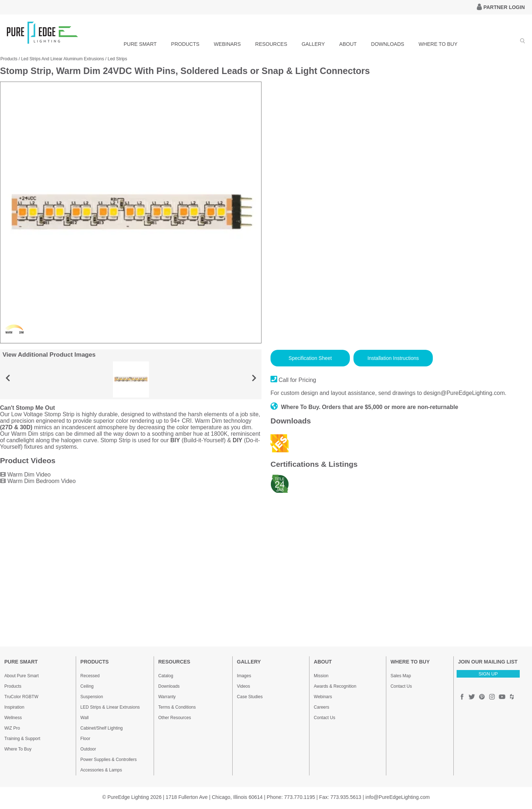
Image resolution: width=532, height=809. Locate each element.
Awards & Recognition (335, 686)
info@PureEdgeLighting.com (397, 797)
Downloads (169, 686)
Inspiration (14, 707)
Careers (322, 707)
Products (9, 59)
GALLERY (313, 44)
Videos (243, 686)
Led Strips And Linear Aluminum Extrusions (62, 59)
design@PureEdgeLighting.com (464, 393)
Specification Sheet (310, 358)
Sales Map (401, 676)
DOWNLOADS (388, 44)
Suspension (92, 697)
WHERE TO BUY (438, 44)
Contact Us (324, 718)
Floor (85, 739)
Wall (85, 718)
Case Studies (250, 697)
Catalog (166, 676)
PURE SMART (140, 44)
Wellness (13, 718)
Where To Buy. (296, 407)
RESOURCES (271, 44)
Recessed (90, 676)
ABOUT (348, 44)
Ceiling (87, 686)
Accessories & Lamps (101, 770)
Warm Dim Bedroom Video (38, 481)
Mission (321, 676)
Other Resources (175, 718)
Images (244, 676)
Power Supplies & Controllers (109, 760)
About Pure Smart (21, 676)
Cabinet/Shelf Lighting (102, 728)
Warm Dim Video (25, 475)
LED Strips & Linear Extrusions (110, 707)
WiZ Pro (12, 728)
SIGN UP (488, 674)
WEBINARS (227, 44)
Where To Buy (18, 749)
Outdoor (88, 749)
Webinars (323, 697)
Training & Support (22, 739)
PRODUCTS (185, 44)
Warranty (167, 697)
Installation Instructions (393, 358)
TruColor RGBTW (21, 697)
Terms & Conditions (177, 707)
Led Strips (118, 59)
